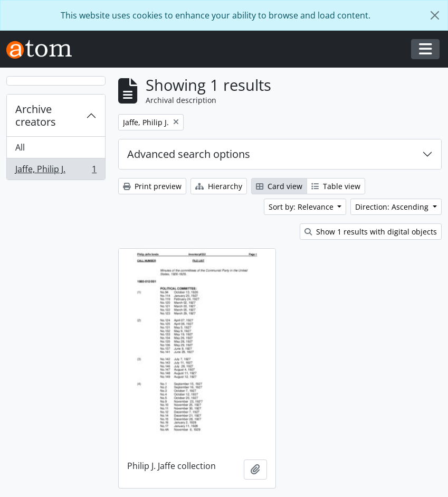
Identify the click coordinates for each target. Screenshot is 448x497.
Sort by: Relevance (302, 207)
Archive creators (36, 115)
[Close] (435, 15)
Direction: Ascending (393, 207)
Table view (336, 186)
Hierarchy (219, 186)
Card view (279, 186)
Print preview (152, 186)
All (20, 147)
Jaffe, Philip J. (56, 171)
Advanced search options (189, 154)
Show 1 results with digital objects (371, 232)
